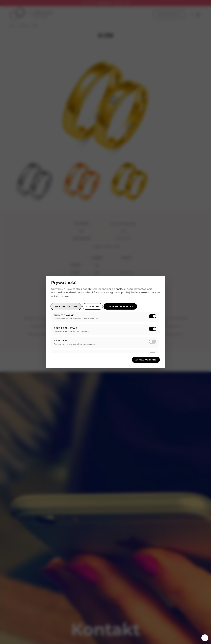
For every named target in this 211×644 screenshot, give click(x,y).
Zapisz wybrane (146, 360)
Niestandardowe (66, 306)
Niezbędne (93, 306)
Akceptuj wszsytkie (120, 306)
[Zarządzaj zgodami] (205, 638)
